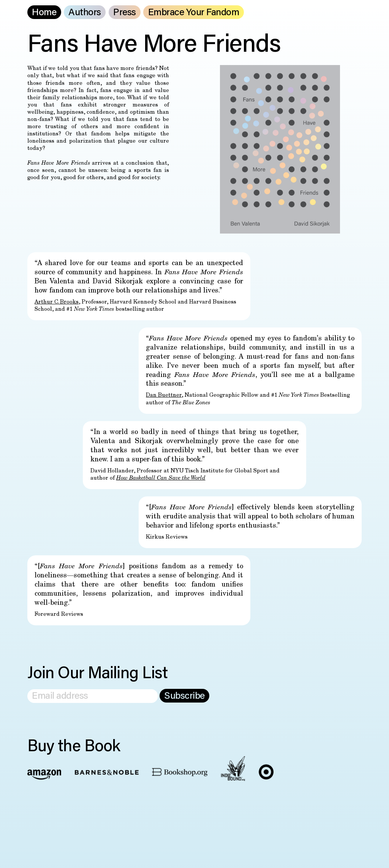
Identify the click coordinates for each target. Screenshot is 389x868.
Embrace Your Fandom (194, 13)
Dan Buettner (164, 395)
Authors (85, 13)
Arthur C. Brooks (57, 302)
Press (125, 13)
